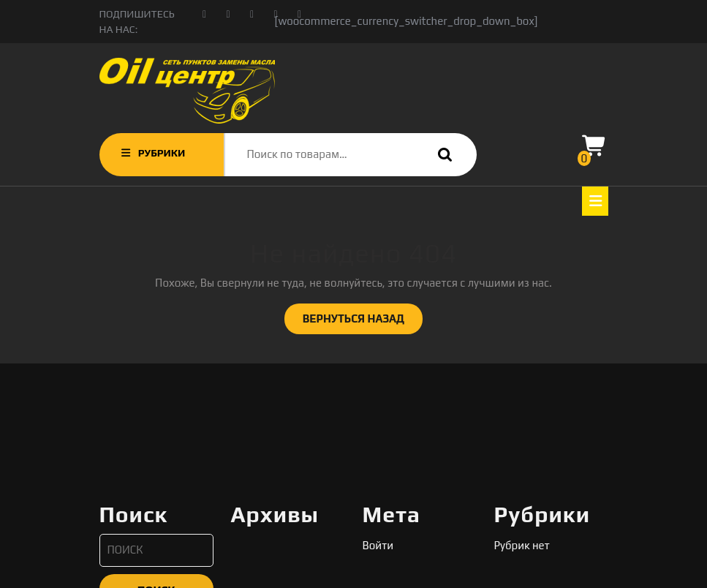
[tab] (595, 201)
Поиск (442, 155)
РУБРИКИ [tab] (152, 153)
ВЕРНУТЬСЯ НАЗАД (363, 323)
